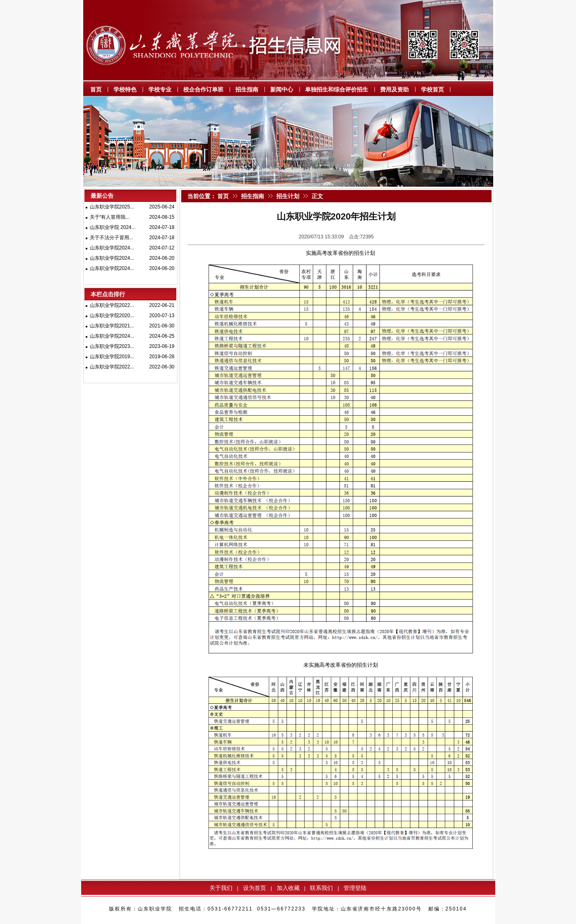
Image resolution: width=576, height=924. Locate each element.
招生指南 (247, 89)
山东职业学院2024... (112, 248)
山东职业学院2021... (112, 326)
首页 (96, 89)
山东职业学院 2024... (113, 227)
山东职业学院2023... (112, 346)
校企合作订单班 (203, 89)
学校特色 (125, 89)
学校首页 (433, 89)
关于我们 (221, 888)
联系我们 (321, 888)
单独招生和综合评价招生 (337, 89)
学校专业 (160, 89)
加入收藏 (288, 888)
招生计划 (288, 196)
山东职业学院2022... (112, 305)
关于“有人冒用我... (110, 217)
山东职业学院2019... (112, 357)
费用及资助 (394, 89)
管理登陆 (355, 888)
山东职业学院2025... (112, 207)
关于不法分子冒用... (112, 238)
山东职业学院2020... (112, 316)
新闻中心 (282, 89)
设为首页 (255, 888)
